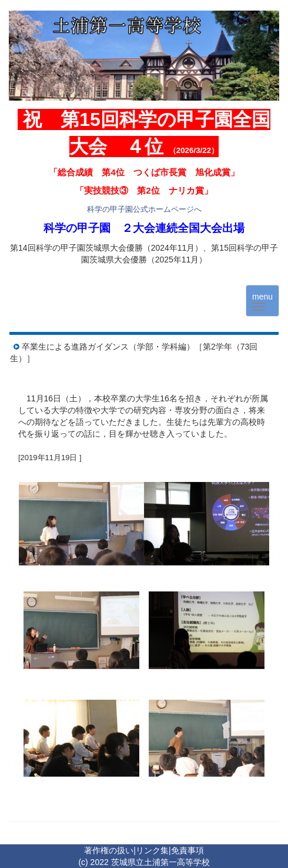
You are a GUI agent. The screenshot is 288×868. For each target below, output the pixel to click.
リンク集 (152, 850)
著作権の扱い (109, 850)
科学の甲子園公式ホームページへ (144, 209)
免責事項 (187, 850)
